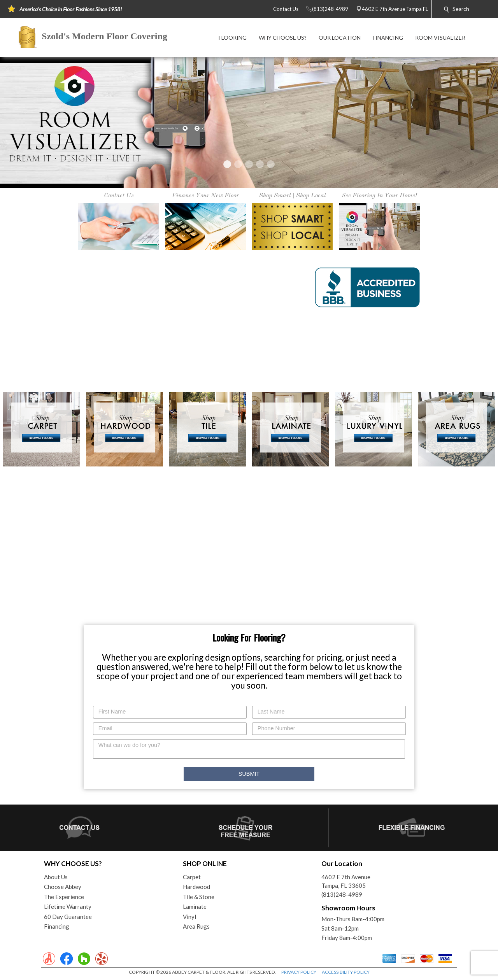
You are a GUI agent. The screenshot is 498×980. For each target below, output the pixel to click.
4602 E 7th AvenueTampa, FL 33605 (346, 881)
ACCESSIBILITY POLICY (346, 972)
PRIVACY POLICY (299, 972)
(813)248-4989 (342, 894)
